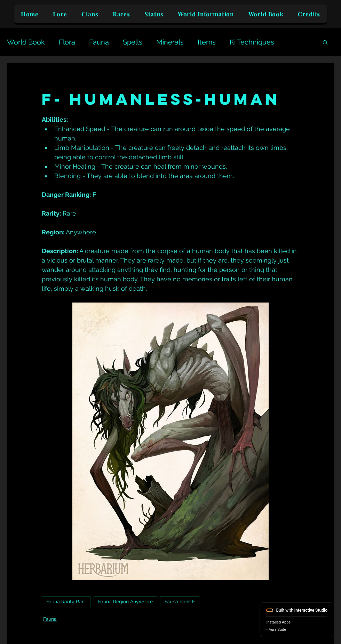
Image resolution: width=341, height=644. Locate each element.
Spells (133, 42)
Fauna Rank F (180, 602)
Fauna (99, 42)
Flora (67, 42)
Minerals (170, 42)
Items (207, 42)
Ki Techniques (252, 42)
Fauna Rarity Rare (66, 602)
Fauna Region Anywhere (125, 602)
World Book (26, 42)
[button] (325, 42)
